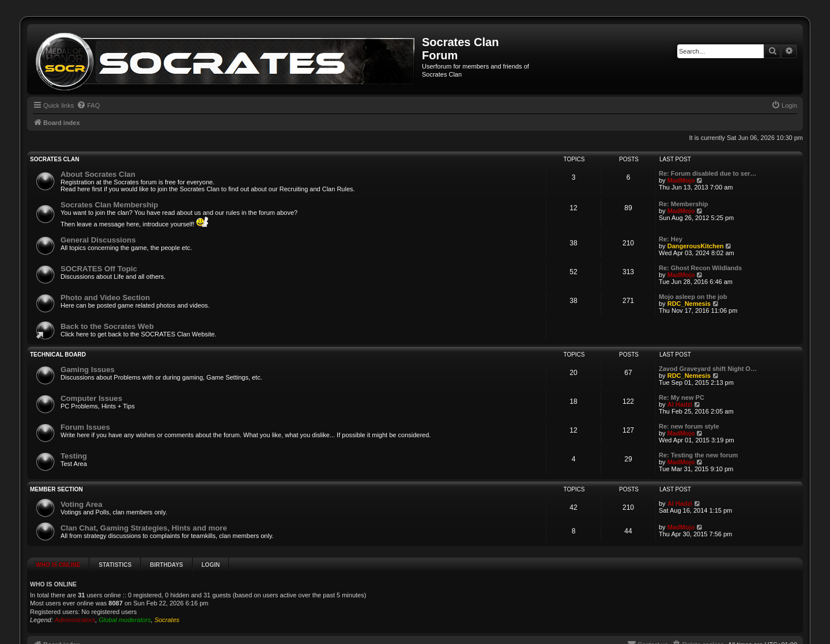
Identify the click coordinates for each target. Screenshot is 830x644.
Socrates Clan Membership (109, 205)
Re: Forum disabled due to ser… (708, 173)
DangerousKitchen (696, 246)
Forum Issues (85, 427)
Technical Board (58, 355)
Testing (74, 456)
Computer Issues (91, 398)
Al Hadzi (680, 404)
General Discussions (98, 240)
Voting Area (82, 504)
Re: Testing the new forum (698, 455)
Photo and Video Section (105, 298)
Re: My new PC (682, 397)
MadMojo (681, 180)
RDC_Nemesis (689, 304)
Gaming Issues (88, 370)
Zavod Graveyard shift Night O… (708, 369)
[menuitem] (88, 105)
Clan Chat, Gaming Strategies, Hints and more (144, 528)
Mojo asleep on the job (693, 297)
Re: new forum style (689, 426)
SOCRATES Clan (54, 159)
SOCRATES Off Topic (99, 269)
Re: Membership (684, 204)
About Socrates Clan (98, 174)
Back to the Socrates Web (107, 326)
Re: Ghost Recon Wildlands (700, 268)
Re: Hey (671, 239)
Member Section (56, 489)
